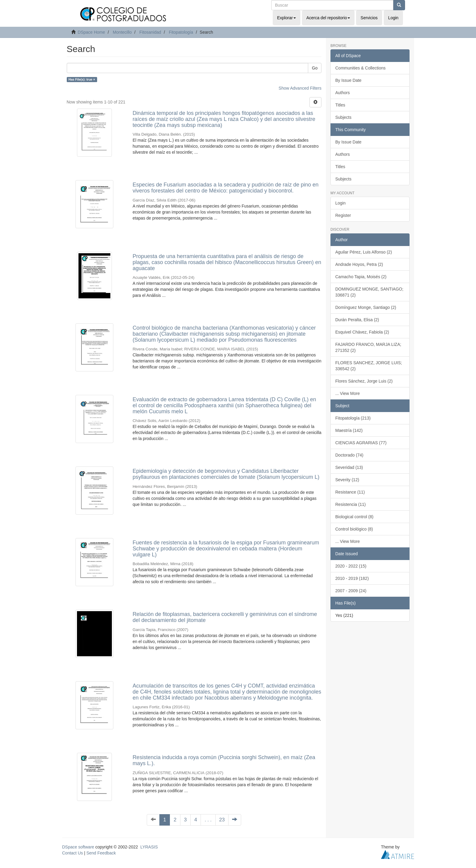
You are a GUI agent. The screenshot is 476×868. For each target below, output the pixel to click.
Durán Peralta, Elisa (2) (357, 320)
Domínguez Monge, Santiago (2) (366, 307)
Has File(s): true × (82, 79)
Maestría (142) (349, 430)
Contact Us (73, 853)
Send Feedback (101, 853)
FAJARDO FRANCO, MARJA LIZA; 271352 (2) (368, 347)
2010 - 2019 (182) (352, 578)
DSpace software (78, 847)
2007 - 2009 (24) (351, 591)
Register (343, 215)
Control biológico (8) (354, 529)
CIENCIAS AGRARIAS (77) (361, 443)
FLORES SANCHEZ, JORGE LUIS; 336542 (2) (369, 366)
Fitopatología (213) (353, 418)
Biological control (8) (354, 517)
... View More (347, 393)
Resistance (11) (350, 492)
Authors (342, 93)
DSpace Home (91, 32)
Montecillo (122, 32)
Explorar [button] (287, 18)
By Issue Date (348, 80)
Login (340, 203)
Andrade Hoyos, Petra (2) (359, 264)
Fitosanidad (150, 32)
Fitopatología (181, 32)
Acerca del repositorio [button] (328, 18)
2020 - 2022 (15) (351, 566)
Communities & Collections (360, 68)
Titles (340, 105)
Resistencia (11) (350, 504)
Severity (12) (347, 480)
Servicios (369, 18)
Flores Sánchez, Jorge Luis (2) (364, 381)
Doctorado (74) (349, 455)
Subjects (343, 117)
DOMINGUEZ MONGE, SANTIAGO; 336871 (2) (369, 292)
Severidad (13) (349, 467)
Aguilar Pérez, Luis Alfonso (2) (364, 252)
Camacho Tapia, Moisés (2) (361, 277)
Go (315, 68)
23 (222, 820)
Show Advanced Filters (300, 88)
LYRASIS (149, 847)
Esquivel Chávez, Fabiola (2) (362, 332)
